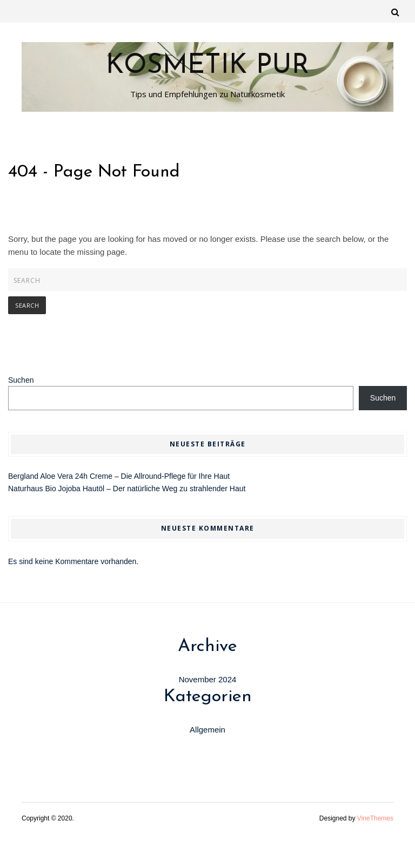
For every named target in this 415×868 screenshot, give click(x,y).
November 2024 (208, 679)
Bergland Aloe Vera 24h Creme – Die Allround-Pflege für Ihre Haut (119, 476)
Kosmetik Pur (207, 66)
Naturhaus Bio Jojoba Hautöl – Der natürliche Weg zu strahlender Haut (127, 489)
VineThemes (375, 818)
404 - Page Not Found (94, 172)
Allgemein (207, 730)
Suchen (21, 380)
